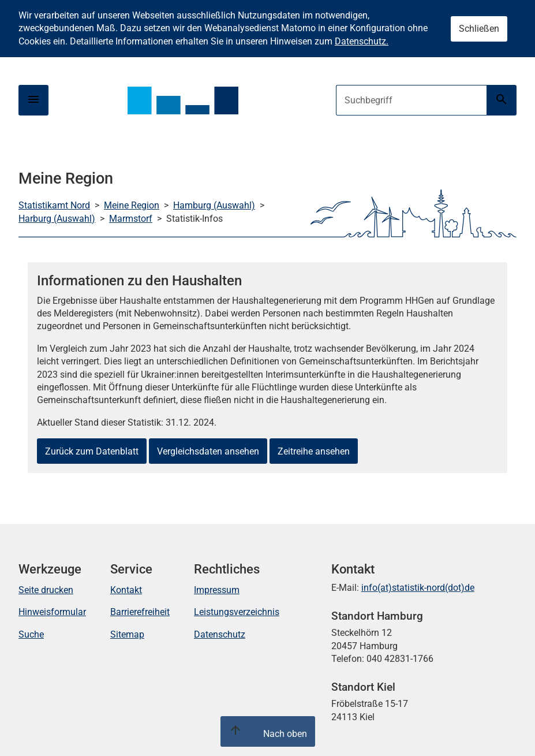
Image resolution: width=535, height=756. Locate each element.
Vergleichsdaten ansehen (208, 451)
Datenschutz (220, 634)
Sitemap (127, 634)
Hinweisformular (52, 612)
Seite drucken (46, 590)
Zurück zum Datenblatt (92, 451)
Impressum (217, 590)
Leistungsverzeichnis (237, 612)
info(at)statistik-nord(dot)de (418, 588)
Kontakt (126, 590)
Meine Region (132, 205)
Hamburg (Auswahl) (214, 205)
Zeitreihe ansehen (314, 451)
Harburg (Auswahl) (57, 219)
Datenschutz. (362, 41)
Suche (31, 634)
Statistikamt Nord (54, 205)
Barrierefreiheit (140, 612)
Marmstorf (131, 219)
